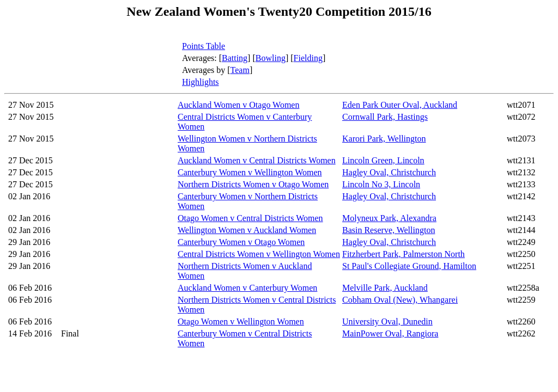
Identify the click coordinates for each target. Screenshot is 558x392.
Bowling (271, 58)
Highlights (201, 82)
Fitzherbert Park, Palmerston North (404, 254)
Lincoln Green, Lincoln (383, 160)
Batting (235, 58)
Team (240, 70)
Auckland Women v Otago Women (238, 105)
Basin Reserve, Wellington (389, 230)
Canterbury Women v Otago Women (241, 242)
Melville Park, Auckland (385, 288)
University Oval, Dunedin (387, 321)
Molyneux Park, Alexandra (389, 218)
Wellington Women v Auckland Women (247, 230)
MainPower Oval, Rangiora (390, 333)
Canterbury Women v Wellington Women (250, 172)
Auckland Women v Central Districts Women (257, 160)
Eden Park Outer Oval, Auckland (400, 105)
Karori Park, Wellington (384, 139)
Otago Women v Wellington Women (241, 321)
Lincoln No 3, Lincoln (381, 184)
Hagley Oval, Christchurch (389, 172)
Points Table (204, 46)
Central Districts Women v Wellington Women (259, 254)
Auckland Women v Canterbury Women (247, 288)
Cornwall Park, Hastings (385, 117)
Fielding (308, 58)
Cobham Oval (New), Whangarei (400, 300)
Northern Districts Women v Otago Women (253, 184)
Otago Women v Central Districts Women (250, 218)
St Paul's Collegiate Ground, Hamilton (409, 266)
